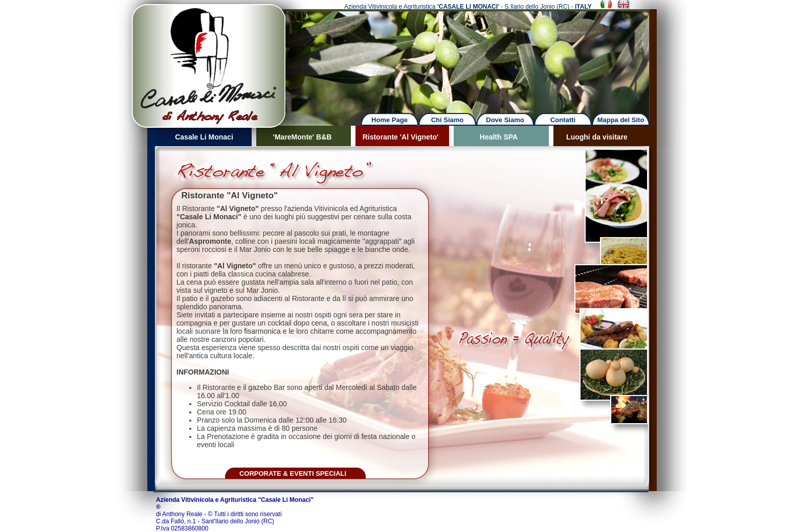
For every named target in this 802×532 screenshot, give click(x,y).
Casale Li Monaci (204, 137)
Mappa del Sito (621, 120)
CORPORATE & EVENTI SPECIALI (293, 473)
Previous (107, 56)
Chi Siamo (448, 120)
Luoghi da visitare (597, 137)
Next (479, 56)
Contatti (563, 120)
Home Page (389, 120)
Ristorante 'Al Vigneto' (401, 137)
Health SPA (499, 137)
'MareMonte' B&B (303, 137)
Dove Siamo (505, 120)
